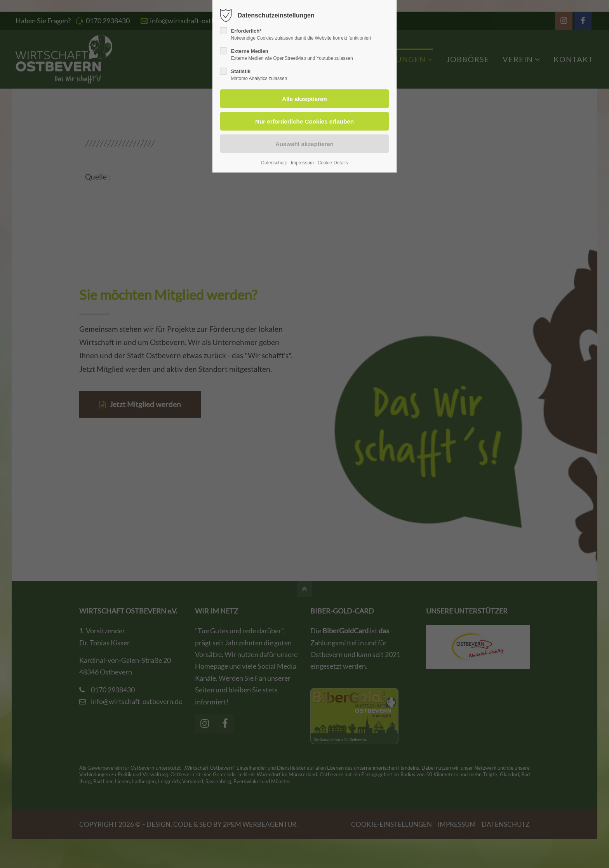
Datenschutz (274, 163)
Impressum (302, 163)
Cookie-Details (333, 163)
